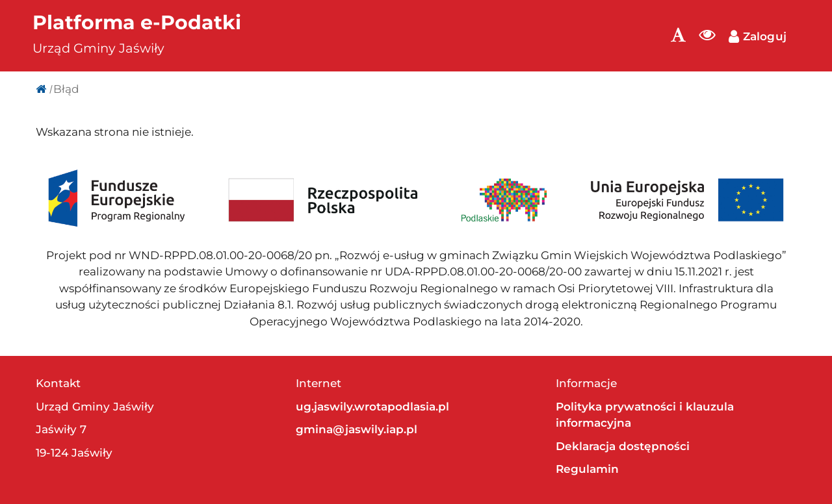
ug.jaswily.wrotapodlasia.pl (372, 407)
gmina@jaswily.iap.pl (357, 429)
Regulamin (587, 469)
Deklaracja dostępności (623, 446)
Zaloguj (758, 36)
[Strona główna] (41, 89)
